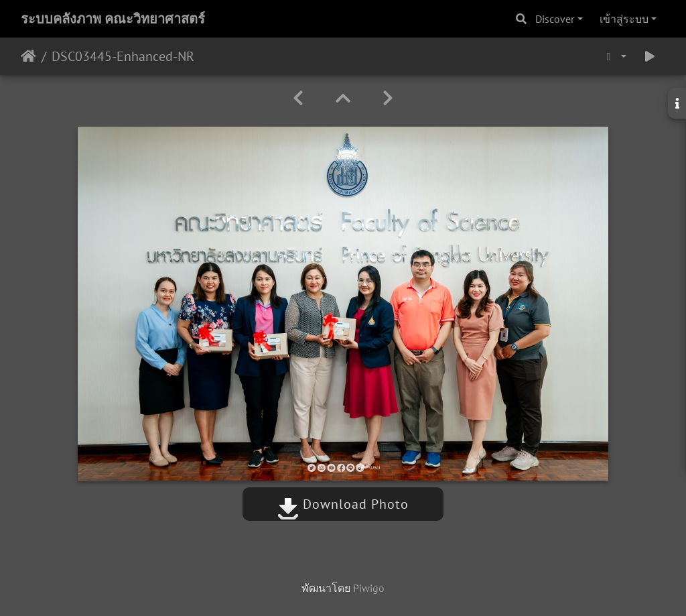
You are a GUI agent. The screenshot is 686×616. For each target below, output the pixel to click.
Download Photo (343, 504)
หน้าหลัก (28, 56)
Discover (555, 19)
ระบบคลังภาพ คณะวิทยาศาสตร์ (113, 19)
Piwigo (369, 588)
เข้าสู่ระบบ (624, 19)
